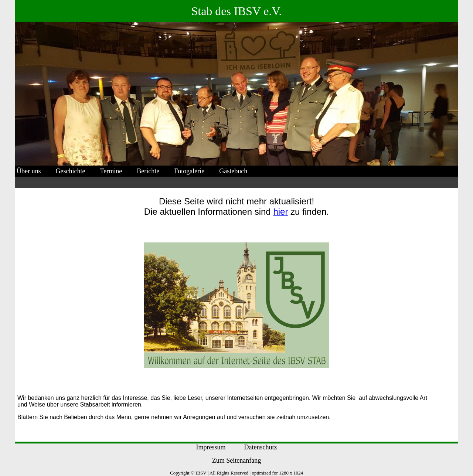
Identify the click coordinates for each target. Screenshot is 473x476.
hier (280, 212)
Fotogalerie (189, 171)
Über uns (29, 171)
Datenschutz (261, 447)
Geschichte (71, 171)
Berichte (148, 171)
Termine (111, 171)
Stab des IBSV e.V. (236, 11)
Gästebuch (233, 171)
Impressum (211, 447)
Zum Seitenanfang (236, 460)
